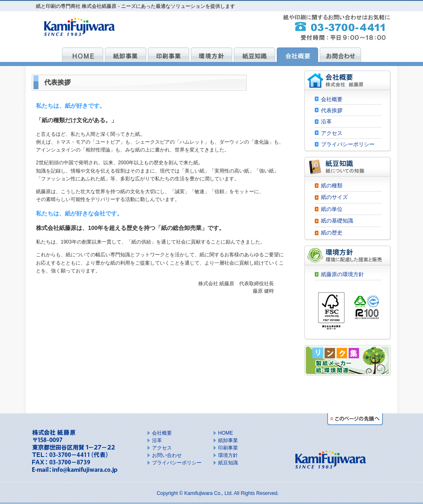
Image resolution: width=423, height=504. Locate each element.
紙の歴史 (332, 233)
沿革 (326, 122)
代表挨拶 (332, 110)
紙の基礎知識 (337, 221)
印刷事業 (228, 448)
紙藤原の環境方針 (342, 274)
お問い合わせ (167, 455)
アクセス (332, 133)
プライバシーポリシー (348, 144)
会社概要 (332, 99)
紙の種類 (332, 186)
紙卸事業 (228, 440)
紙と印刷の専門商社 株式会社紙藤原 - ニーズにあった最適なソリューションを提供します (135, 6)
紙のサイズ (334, 197)
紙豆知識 (228, 463)
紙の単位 (332, 209)
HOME (226, 433)
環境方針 (228, 455)
